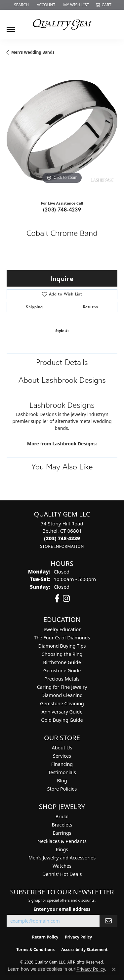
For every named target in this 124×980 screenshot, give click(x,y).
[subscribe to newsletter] (108, 921)
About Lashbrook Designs (62, 380)
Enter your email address (62, 909)
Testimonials (62, 772)
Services (62, 756)
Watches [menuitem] (62, 866)
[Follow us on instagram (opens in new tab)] (66, 599)
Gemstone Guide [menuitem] (62, 671)
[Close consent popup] (114, 969)
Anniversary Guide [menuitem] (62, 712)
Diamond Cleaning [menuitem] (62, 695)
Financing (62, 764)
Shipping (34, 307)
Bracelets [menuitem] (62, 825)
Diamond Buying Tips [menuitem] (62, 646)
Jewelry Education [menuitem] (62, 629)
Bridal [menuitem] (62, 816)
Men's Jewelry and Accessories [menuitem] (62, 858)
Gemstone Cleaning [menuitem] (62, 703)
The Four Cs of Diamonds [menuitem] (62, 638)
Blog (62, 781)
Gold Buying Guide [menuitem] (62, 720)
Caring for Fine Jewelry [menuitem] (62, 687)
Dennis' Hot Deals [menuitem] (62, 874)
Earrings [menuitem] (62, 833)
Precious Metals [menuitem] (62, 679)
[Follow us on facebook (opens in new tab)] (57, 599)
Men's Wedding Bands (33, 52)
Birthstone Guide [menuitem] (62, 662)
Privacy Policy (78, 937)
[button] (21, 5)
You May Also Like (62, 466)
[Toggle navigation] (11, 27)
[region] (62, 130)
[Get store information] (62, 546)
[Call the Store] (62, 538)
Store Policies (62, 789)
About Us (62, 748)
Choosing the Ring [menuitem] (62, 654)
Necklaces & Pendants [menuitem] (62, 841)
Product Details (62, 362)
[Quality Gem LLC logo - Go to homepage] (62, 24)
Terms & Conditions (35, 950)
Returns (91, 307)
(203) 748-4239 (62, 209)
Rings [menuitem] (62, 849)
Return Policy (45, 937)
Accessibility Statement (84, 950)
